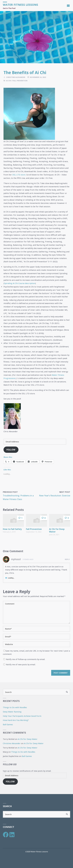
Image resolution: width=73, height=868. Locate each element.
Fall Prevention (20, 81)
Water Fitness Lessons (20, 5)
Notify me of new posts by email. (21, 664)
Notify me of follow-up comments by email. (26, 659)
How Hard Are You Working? (16, 720)
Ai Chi (9, 81)
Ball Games (8, 724)
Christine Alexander (12, 743)
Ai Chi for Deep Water (57, 530)
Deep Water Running (12, 712)
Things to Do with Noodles (15, 707)
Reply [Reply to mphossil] (67, 559)
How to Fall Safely (12, 529)
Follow (11, 450)
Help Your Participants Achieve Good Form (22, 716)
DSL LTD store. (19, 175)
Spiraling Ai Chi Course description (20, 283)
